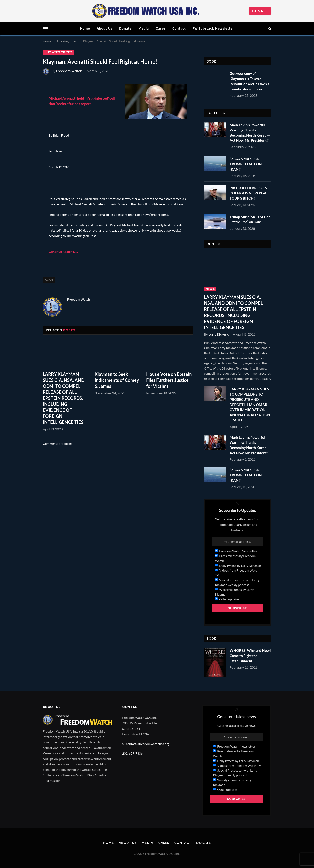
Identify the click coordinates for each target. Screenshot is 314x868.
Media (144, 28)
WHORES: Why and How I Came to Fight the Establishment (250, 656)
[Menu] (45, 29)
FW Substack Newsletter (213, 28)
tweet (49, 280)
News (210, 289)
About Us (105, 28)
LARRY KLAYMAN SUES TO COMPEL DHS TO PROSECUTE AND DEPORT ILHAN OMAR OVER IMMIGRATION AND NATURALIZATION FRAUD (250, 404)
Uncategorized (58, 52)
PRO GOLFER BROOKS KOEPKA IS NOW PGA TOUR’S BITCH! (248, 193)
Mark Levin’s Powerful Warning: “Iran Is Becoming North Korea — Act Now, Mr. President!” (250, 133)
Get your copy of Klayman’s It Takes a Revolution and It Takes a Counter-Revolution (249, 81)
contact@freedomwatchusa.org (148, 744)
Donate (260, 11)
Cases (161, 28)
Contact (179, 28)
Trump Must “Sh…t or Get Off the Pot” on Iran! (250, 219)
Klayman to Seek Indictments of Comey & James (117, 380)
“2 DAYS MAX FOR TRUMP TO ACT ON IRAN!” (246, 164)
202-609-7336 (132, 753)
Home (85, 28)
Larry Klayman (220, 334)
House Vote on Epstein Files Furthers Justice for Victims (169, 380)
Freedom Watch (69, 71)
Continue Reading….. (63, 252)
